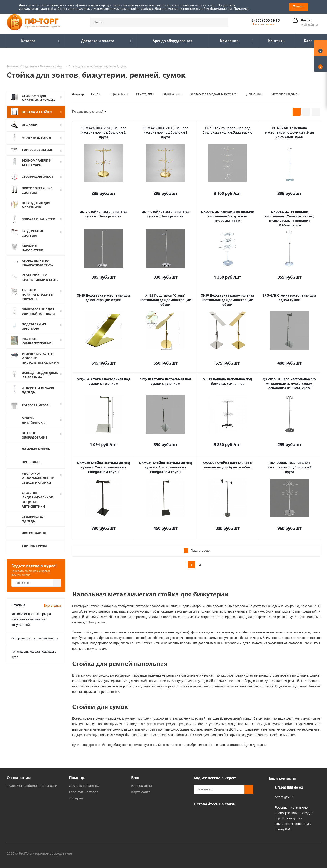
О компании (19, 778)
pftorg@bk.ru (285, 797)
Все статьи (52, 602)
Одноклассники (198, 815)
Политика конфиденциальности (32, 786)
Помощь (77, 778)
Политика (241, 9)
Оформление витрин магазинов (35, 635)
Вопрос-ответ (142, 786)
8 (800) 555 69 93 (266, 20)
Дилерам (76, 798)
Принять (299, 6)
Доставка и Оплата (84, 786)
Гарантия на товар (84, 792)
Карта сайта (141, 792)
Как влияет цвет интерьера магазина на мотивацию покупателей (31, 616)
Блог (136, 778)
